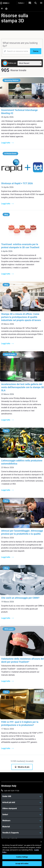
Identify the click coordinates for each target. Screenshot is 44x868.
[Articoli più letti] (22, 802)
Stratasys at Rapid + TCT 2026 (17, 183)
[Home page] (6, 9)
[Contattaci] (30, 3)
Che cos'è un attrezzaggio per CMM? (20, 598)
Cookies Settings (22, 857)
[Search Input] (16, 51)
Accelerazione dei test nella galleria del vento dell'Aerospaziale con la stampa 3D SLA (23, 387)
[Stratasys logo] (5, 3)
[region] (22, 853)
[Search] (36, 3)
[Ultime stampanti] (22, 809)
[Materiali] (22, 827)
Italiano (21, 3)
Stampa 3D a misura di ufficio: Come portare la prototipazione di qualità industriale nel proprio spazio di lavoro (21, 317)
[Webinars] (22, 821)
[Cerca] (36, 51)
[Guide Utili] (22, 796)
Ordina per (12, 63)
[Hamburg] (41, 3)
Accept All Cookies (22, 864)
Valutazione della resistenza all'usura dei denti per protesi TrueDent (22, 660)
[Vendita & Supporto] (22, 833)
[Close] (41, 842)
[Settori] (22, 815)
